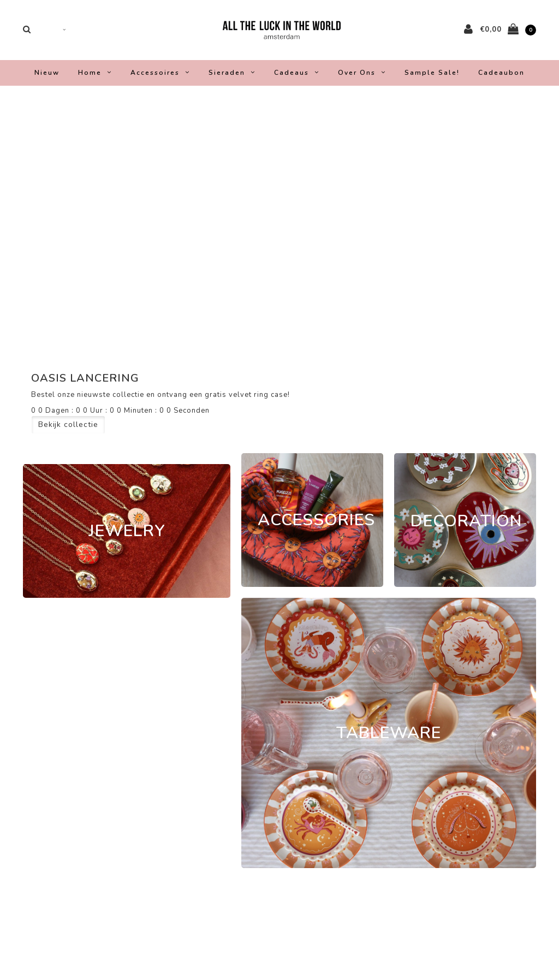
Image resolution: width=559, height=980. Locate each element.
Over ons (362, 75)
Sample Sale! (432, 75)
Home (95, 75)
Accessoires (160, 75)
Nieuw (47, 75)
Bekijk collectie (68, 427)
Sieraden (232, 75)
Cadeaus (297, 75)
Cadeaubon (501, 75)
